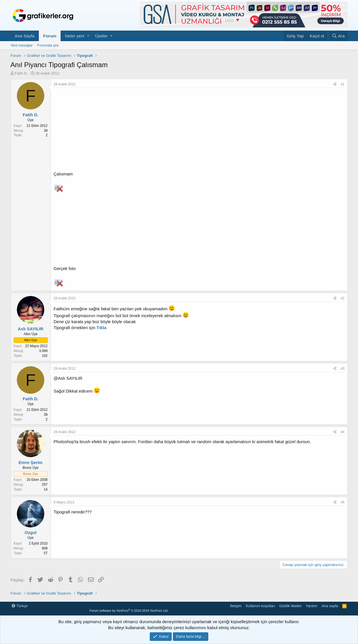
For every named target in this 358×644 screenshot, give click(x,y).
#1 (342, 84)
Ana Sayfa (25, 36)
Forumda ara (48, 45)
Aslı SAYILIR (30, 329)
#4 (342, 432)
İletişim (236, 606)
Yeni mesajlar (22, 45)
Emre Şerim (30, 462)
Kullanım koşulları (260, 606)
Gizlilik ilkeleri (290, 606)
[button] (88, 36)
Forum (50, 36)
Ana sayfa (330, 606)
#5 (342, 502)
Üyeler (101, 36)
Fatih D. (21, 73)
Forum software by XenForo (129, 611)
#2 (342, 298)
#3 (342, 369)
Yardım (312, 606)
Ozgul (31, 532)
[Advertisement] (199, 131)
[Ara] (338, 36)
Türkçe (20, 606)
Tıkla (101, 328)
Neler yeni (75, 36)
